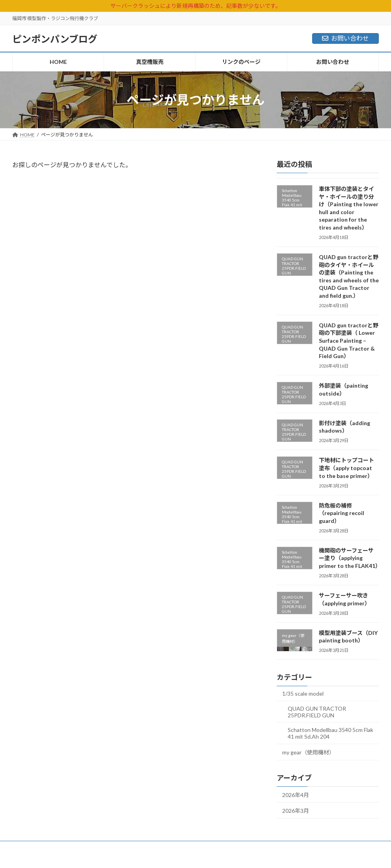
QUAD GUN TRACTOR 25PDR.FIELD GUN (317, 712)
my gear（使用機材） (308, 752)
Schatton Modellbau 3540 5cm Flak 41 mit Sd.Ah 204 (330, 733)
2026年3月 (296, 811)
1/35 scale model (303, 693)
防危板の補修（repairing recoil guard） (342, 513)
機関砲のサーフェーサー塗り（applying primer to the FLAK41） (350, 558)
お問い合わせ (345, 38)
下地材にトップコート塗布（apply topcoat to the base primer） (346, 468)
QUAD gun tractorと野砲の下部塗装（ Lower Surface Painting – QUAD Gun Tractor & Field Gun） (349, 341)
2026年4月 (296, 795)
